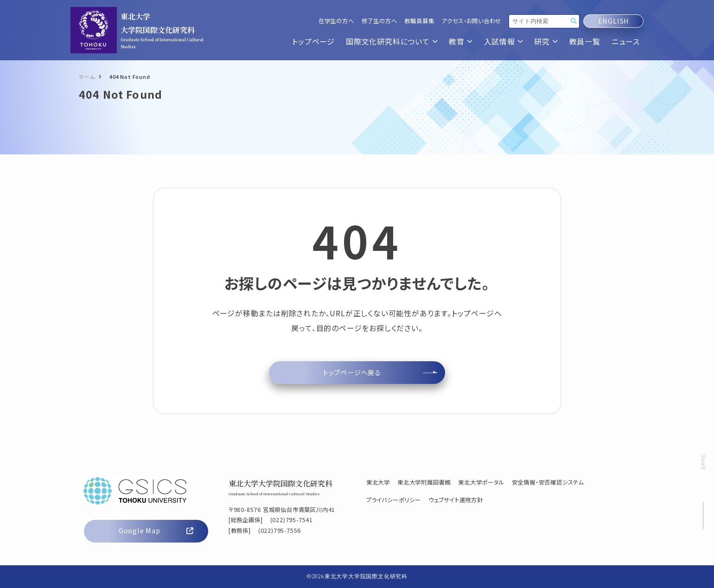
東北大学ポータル (481, 482)
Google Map (156, 530)
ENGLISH (614, 21)
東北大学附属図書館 (424, 482)
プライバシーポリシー (394, 500)
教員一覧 (585, 42)
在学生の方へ (336, 21)
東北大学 (378, 482)
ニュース (626, 42)
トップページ (313, 42)
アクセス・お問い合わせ (471, 21)
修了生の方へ (379, 21)
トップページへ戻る (352, 372)
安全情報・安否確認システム (548, 482)
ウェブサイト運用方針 (456, 500)
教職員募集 (419, 21)
